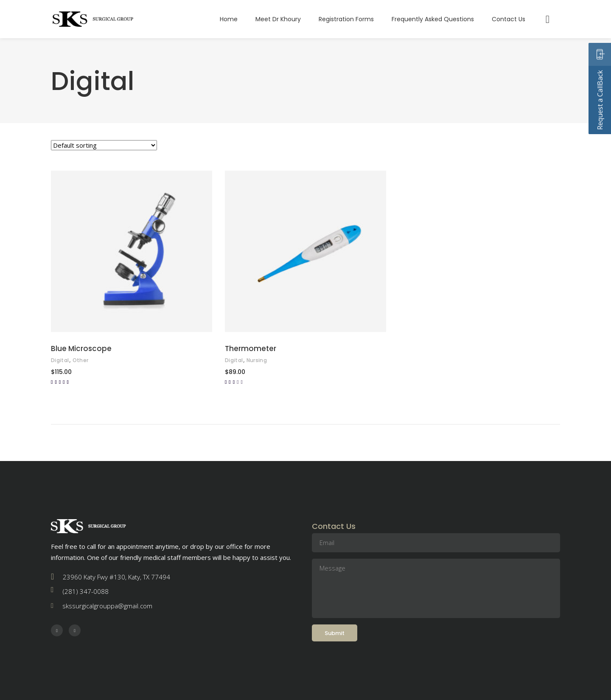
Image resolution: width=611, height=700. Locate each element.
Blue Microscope (81, 349)
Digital (60, 360)
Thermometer (251, 349)
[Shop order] (104, 145)
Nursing (257, 360)
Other (81, 360)
